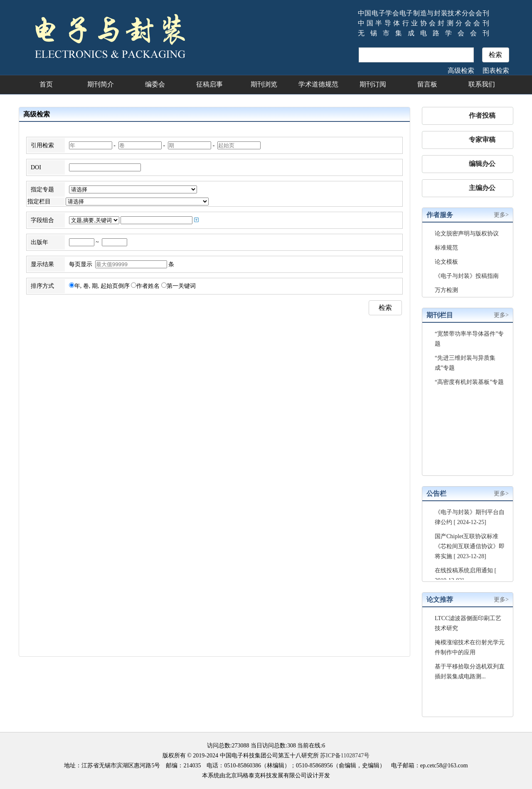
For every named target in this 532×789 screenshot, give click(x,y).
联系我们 (482, 84)
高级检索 (461, 70)
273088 (241, 746)
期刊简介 (101, 84)
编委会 (155, 84)
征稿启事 (209, 84)
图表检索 (496, 70)
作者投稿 (482, 115)
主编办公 (482, 188)
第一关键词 (179, 286)
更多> (501, 215)
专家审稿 (482, 140)
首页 (46, 84)
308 (292, 746)
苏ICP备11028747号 (345, 756)
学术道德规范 (318, 84)
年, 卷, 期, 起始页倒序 (99, 286)
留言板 (427, 84)
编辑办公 (482, 164)
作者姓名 (145, 286)
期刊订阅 (373, 84)
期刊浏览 (264, 84)
